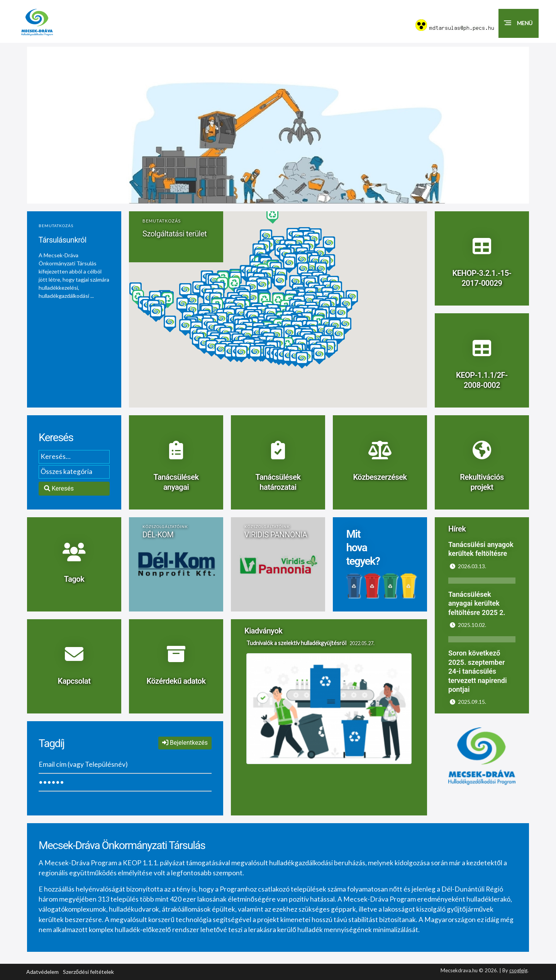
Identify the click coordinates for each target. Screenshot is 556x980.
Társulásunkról (63, 240)
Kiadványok (263, 631)
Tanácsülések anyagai (176, 483)
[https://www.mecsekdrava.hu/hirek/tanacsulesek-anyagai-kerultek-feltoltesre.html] (482, 613)
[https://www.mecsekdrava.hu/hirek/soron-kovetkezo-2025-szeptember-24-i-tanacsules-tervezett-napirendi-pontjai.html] (482, 690)
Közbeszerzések (380, 478)
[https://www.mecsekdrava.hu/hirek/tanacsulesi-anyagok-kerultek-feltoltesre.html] (482, 554)
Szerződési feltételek (88, 972)
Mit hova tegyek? (363, 548)
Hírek (457, 529)
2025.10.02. (468, 625)
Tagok (74, 580)
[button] (519, 23)
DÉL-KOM (158, 535)
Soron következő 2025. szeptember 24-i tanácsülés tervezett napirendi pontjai (478, 671)
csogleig (518, 970)
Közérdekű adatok (176, 682)
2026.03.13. (468, 566)
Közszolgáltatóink (165, 527)
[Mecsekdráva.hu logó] (45, 22)
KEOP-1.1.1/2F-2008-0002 (482, 381)
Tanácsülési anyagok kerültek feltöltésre (481, 549)
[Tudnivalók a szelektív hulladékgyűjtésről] (329, 701)
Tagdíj (52, 743)
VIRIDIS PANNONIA (276, 535)
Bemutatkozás (56, 226)
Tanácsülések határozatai (278, 483)
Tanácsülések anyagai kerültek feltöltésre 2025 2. (477, 603)
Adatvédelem (42, 972)
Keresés (56, 437)
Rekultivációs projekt (482, 483)
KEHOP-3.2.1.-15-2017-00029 (482, 279)
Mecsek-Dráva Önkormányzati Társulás (122, 845)
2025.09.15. (468, 702)
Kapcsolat (74, 682)
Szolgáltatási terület (175, 234)
